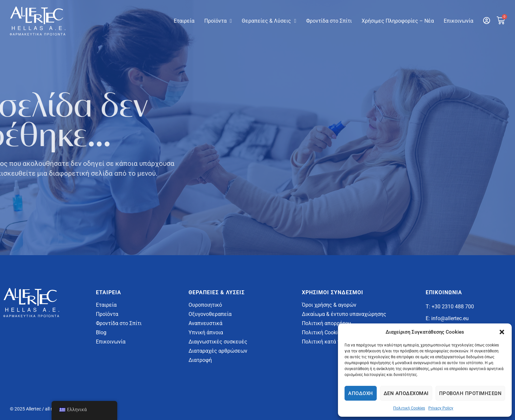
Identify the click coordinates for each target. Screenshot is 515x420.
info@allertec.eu (450, 318)
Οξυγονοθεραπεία (210, 314)
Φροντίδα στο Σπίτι (329, 21)
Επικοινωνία (459, 21)
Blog (101, 332)
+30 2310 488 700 (453, 307)
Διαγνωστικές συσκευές (218, 342)
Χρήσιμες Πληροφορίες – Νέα (398, 21)
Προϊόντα (218, 21)
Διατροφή (200, 360)
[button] (502, 332)
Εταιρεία (184, 21)
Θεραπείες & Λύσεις (269, 21)
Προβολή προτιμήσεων (470, 393)
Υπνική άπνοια (206, 332)
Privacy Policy (441, 408)
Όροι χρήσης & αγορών (329, 305)
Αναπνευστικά (205, 323)
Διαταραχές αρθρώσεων (218, 351)
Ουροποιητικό (205, 305)
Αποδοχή (361, 393)
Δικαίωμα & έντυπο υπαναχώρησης (344, 314)
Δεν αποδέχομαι (406, 393)
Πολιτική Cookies (409, 408)
